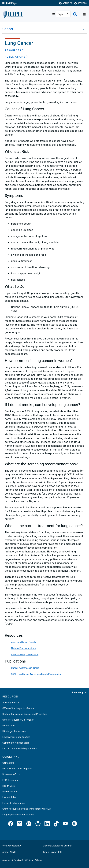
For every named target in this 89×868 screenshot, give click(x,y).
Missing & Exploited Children (57, 846)
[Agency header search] (75, 14)
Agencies (66, 3)
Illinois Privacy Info (52, 852)
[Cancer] (83, 29)
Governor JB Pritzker (12, 860)
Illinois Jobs (9, 726)
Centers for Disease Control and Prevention (25, 714)
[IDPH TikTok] (56, 824)
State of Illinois (35, 860)
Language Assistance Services (18, 815)
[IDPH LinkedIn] (47, 824)
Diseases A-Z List (11, 774)
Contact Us (8, 763)
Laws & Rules (9, 797)
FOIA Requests (10, 780)
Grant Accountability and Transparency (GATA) (27, 809)
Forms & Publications (13, 803)
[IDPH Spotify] (74, 824)
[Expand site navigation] (84, 14)
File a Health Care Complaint (17, 769)
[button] (14, 51)
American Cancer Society (24, 642)
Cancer (8, 29)
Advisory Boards (11, 703)
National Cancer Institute (23, 648)
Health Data (9, 786)
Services (80, 3)
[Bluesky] (38, 824)
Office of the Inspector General (18, 708)
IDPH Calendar (10, 792)
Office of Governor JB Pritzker (18, 720)
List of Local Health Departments (20, 749)
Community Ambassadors (16, 743)
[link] (11, 824)
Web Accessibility (12, 846)
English (61, 14)
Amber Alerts (9, 852)
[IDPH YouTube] (65, 824)
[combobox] (63, 14)
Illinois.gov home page (14, 731)
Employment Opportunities (16, 737)
